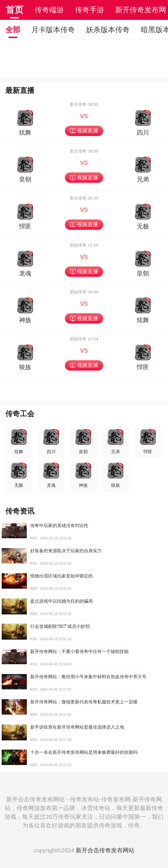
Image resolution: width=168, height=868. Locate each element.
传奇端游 (49, 10)
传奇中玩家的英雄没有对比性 (59, 526)
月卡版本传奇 (53, 30)
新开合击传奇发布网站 (105, 850)
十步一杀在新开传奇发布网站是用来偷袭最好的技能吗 (84, 752)
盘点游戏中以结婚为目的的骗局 (61, 601)
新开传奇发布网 (141, 10)
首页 (15, 10)
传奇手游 (89, 10)
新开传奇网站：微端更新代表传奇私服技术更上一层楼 (84, 702)
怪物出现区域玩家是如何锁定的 (61, 576)
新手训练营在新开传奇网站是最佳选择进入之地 (77, 727)
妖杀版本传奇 (108, 30)
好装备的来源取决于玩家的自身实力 (66, 551)
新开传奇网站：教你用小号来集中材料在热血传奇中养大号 (88, 677)
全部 (13, 30)
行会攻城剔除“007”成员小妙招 (60, 626)
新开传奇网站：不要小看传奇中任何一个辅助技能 (79, 651)
